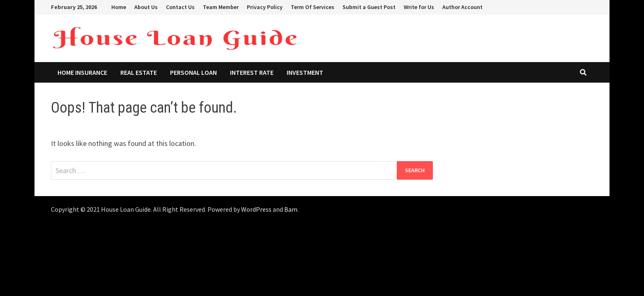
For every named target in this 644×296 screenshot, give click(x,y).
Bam (291, 209)
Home (119, 7)
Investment (305, 72)
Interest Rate (252, 72)
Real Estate (139, 72)
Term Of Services (313, 7)
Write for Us (419, 7)
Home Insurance (82, 72)
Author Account (462, 7)
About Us (146, 7)
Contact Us (180, 7)
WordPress (256, 209)
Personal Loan (193, 72)
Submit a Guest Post (369, 7)
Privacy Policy (265, 7)
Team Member (221, 7)
